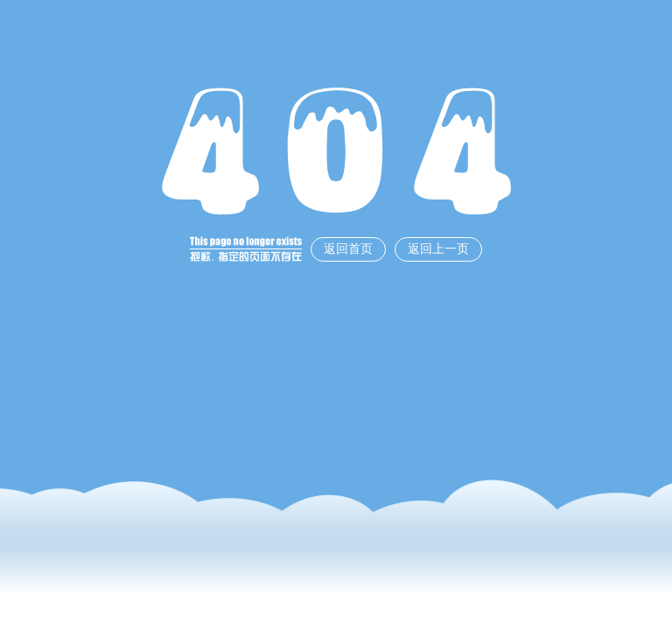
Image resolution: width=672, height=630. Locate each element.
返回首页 (348, 249)
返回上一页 (438, 249)
